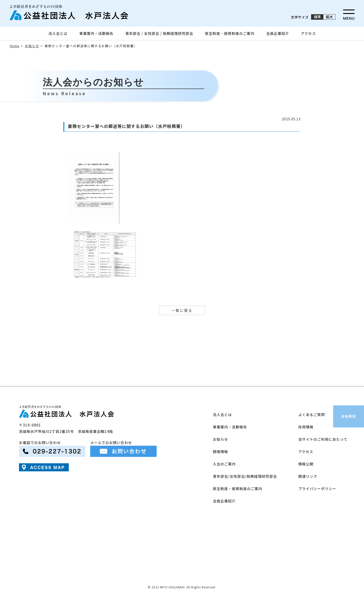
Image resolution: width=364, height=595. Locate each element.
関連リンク (308, 476)
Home (14, 46)
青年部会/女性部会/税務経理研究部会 (245, 476)
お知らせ (32, 46)
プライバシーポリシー (317, 489)
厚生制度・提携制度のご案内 (230, 33)
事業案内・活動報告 (96, 33)
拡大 (329, 17)
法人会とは (58, 33)
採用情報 (306, 427)
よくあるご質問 (312, 415)
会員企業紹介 (278, 33)
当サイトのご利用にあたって (323, 439)
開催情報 (220, 452)
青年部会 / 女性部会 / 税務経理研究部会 (159, 33)
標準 (317, 17)
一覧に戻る (182, 310)
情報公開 (306, 464)
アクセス (308, 33)
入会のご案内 (224, 464)
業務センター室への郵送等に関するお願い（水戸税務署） (91, 46)
